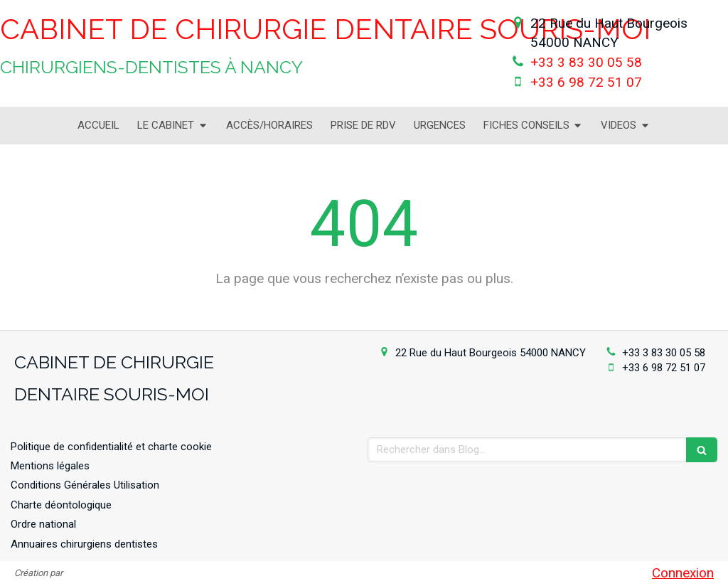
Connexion (683, 573)
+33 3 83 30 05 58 (586, 62)
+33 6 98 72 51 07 (586, 82)
